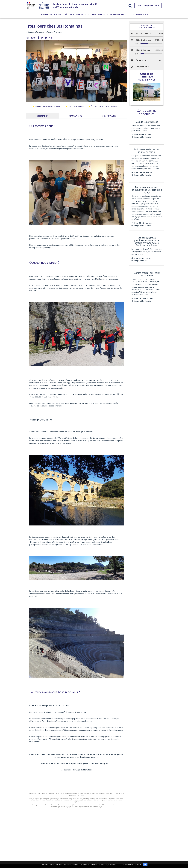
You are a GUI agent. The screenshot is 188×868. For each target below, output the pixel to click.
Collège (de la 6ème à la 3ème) (48, 106)
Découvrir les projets (75, 14)
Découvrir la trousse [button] (51, 14)
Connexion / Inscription (148, 6)
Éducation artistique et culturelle (104, 106)
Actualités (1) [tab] (75, 116)
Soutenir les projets (98, 14)
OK (145, 864)
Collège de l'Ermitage (147, 75)
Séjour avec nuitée (76, 106)
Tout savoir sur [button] (139, 14)
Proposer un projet (119, 14)
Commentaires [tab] (109, 116)
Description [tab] (42, 116)
